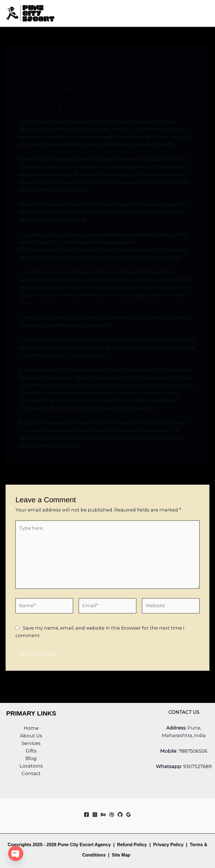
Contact (31, 773)
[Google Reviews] (128, 815)
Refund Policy (132, 845)
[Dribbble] (112, 815)
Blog (73, 81)
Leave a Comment (41, 81)
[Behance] (103, 815)
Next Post (195, 474)
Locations (31, 766)
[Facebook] (87, 815)
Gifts (31, 751)
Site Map (121, 855)
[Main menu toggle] (203, 13)
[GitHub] (120, 815)
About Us (31, 736)
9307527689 (197, 766)
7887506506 (193, 751)
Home (31, 728)
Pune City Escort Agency (84, 845)
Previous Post (25, 474)
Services (31, 743)
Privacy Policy (168, 845)
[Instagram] (95, 815)
